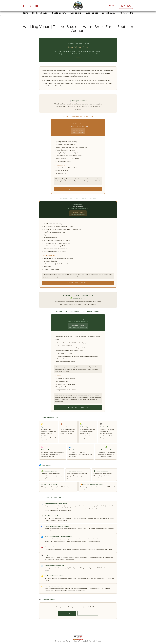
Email (112, 6)
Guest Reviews (109, 13)
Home (25, 13)
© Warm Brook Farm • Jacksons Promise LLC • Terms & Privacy (78, 641)
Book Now (126, 6)
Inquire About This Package (78, 189)
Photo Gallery (59, 13)
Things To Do (127, 13)
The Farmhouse (40, 13)
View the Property (88, 613)
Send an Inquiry (67, 613)
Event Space (92, 13)
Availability (75, 13)
